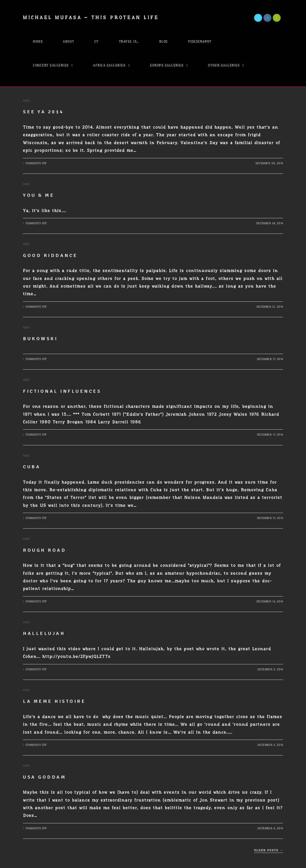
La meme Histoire (54, 701)
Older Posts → (269, 850)
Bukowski (40, 339)
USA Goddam (44, 777)
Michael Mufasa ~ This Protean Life (91, 18)
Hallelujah (44, 633)
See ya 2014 (43, 112)
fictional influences (62, 391)
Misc (26, 101)
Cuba (32, 467)
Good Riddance (50, 255)
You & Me (39, 195)
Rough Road (44, 550)
